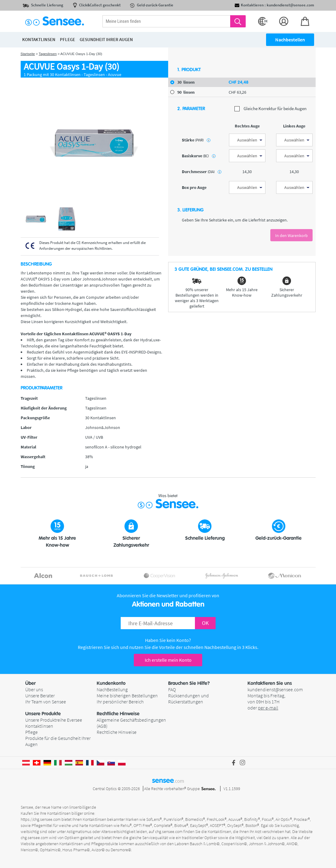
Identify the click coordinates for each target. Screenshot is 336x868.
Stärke (196, 140)
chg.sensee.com (169, 831)
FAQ (172, 689)
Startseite (28, 54)
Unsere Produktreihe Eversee (54, 720)
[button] (61, 683)
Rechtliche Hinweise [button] (118, 714)
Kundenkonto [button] (111, 683)
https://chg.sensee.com (41, 819)
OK (205, 623)
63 (237, 92)
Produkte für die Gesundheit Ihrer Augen (58, 741)
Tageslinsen (48, 54)
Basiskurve (199, 156)
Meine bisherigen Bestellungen (127, 695)
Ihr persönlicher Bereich (120, 702)
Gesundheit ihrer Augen (106, 39)
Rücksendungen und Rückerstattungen (189, 699)
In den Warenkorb (291, 235)
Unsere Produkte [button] (43, 714)
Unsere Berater (40, 695)
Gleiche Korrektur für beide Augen (270, 109)
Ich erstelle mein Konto (168, 660)
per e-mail (268, 708)
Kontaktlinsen (39, 726)
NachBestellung (112, 689)
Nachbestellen (290, 40)
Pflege (31, 732)
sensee (168, 780)
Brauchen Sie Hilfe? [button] (189, 683)
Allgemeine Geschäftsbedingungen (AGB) (131, 723)
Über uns (34, 689)
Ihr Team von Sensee (46, 702)
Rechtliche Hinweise (117, 732)
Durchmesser (202, 172)
